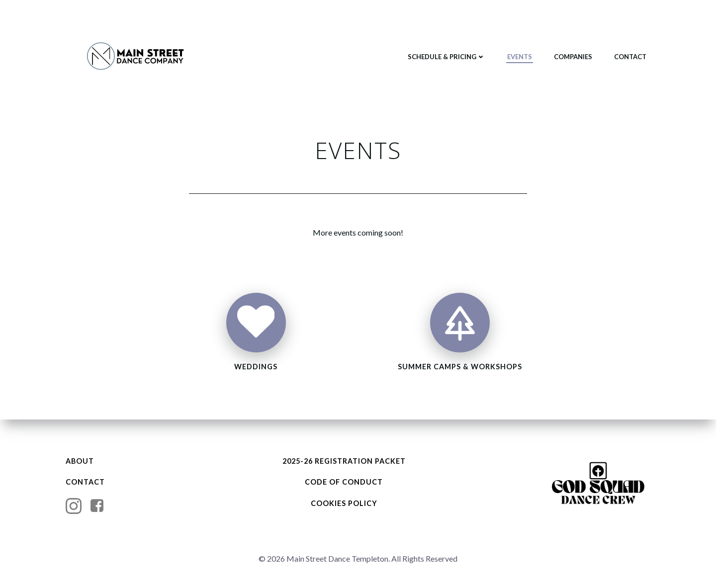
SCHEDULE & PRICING (446, 57)
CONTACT (630, 57)
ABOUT (81, 461)
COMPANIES (573, 57)
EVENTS (519, 57)
